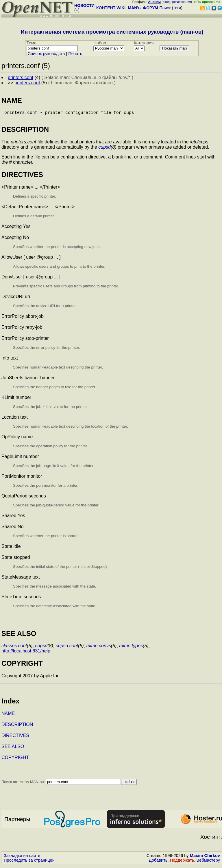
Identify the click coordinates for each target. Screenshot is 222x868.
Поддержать (182, 862)
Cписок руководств (46, 54)
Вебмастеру (208, 862)
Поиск (165, 8)
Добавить (158, 862)
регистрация (182, 2)
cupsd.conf (67, 648)
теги (177, 8)
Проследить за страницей (29, 862)
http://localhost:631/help (26, 653)
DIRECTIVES (15, 738)
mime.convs (99, 648)
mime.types (131, 648)
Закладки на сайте (22, 858)
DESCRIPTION (17, 727)
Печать (75, 54)
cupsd (104, 149)
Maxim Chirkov (205, 858)
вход (166, 2)
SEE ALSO (13, 749)
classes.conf (14, 648)
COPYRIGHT (15, 760)
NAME (8, 716)
